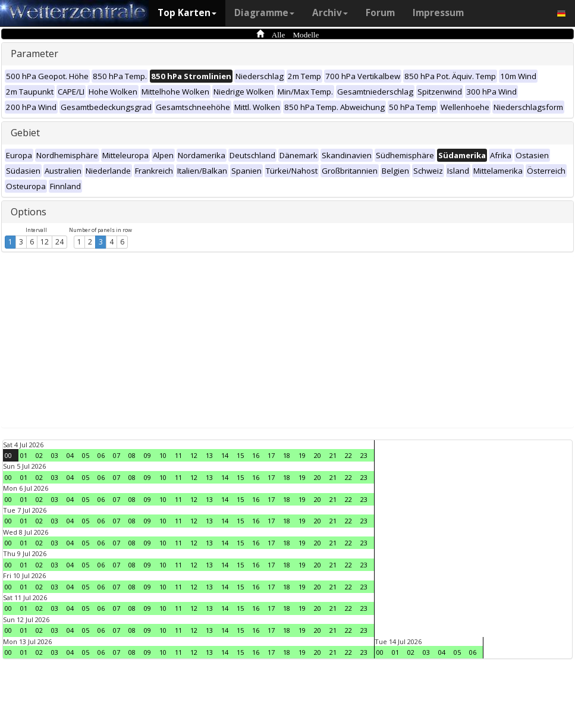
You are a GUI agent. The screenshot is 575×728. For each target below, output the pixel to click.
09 (147, 455)
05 (86, 455)
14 (225, 455)
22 (348, 455)
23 (364, 455)
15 (240, 455)
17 (271, 455)
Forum (380, 13)
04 (70, 455)
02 (39, 455)
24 (59, 242)
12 (45, 242)
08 (132, 455)
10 (163, 455)
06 (101, 455)
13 (209, 455)
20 (318, 455)
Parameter (34, 54)
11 (178, 455)
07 (117, 455)
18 (287, 455)
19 (302, 455)
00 (8, 455)
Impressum (438, 13)
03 (55, 455)
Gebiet (25, 133)
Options (29, 212)
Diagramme (264, 13)
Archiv (330, 13)
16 (256, 455)
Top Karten (187, 13)
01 (24, 455)
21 (333, 455)
